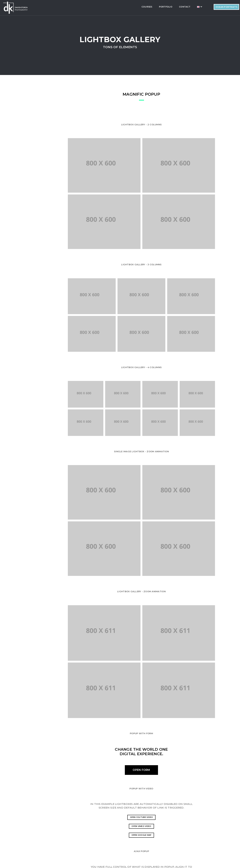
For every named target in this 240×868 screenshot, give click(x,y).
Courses (124, 7)
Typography (32, 171)
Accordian (31, 109)
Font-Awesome (34, 148)
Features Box (33, 132)
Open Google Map (152, 742)
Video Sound (32, 178)
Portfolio (143, 7)
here (157, 828)
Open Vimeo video (152, 734)
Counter (30, 186)
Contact (162, 7)
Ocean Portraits (204, 7)
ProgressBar (33, 117)
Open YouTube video (152, 727)
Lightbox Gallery (35, 194)
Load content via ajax (152, 791)
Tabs (28, 163)
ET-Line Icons (32, 140)
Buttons (30, 125)
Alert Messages (34, 155)
